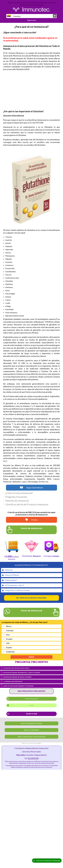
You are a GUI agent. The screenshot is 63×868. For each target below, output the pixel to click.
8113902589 (33, 758)
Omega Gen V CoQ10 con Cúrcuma (16, 590)
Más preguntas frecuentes (31, 691)
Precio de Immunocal (31, 699)
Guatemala (10, 652)
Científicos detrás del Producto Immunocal (27, 504)
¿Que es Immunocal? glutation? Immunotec (18, 686)
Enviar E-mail (31, 714)
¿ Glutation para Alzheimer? (13, 681)
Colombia (14, 16)
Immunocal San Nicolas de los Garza (16, 668)
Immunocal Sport (9, 580)
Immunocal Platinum (10, 575)
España (9, 648)
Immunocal (7, 570)
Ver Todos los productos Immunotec (31, 598)
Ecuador (9, 639)
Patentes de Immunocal (17, 501)
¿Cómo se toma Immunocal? (19, 493)
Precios (32, 520)
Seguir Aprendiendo (31, 488)
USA (8, 643)
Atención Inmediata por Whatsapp (47, 861)
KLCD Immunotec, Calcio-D (13, 585)
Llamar (31, 705)
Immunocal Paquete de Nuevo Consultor (17, 677)
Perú (8, 635)
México (9, 626)
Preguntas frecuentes (16, 497)
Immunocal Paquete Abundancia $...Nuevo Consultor (22, 673)
